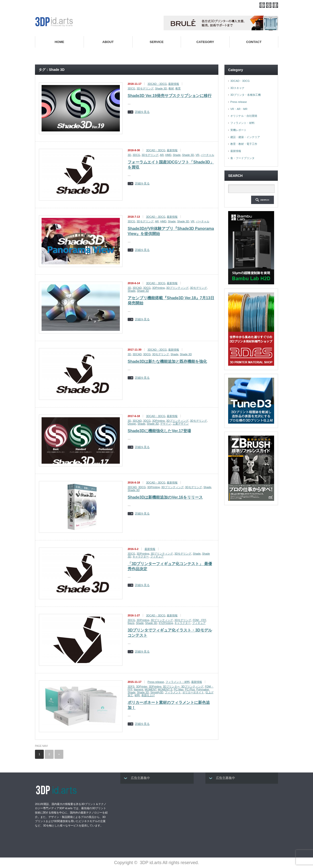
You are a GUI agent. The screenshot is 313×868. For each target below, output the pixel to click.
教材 (171, 88)
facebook (275, 5)
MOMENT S (165, 689)
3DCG (131, 88)
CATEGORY (205, 42)
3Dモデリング (145, 88)
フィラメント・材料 (178, 682)
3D (129, 155)
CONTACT (254, 42)
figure (131, 623)
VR (197, 155)
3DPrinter (142, 686)
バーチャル (207, 155)
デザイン (166, 424)
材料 (137, 695)
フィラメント (173, 692)
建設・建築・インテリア (245, 137)
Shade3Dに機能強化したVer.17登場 (159, 431)
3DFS (131, 686)
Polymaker (203, 689)
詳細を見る (142, 112)
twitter (269, 5)
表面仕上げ (148, 695)
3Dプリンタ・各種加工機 (246, 95)
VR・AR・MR (239, 109)
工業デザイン (181, 424)
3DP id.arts (151, 863)
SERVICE (157, 42)
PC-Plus (190, 689)
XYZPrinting (166, 623)
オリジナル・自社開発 (244, 116)
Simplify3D (157, 692)
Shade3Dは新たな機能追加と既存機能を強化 (167, 361)
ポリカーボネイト (193, 692)
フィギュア (157, 557)
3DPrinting (158, 288)
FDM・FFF (200, 620)
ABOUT (108, 42)
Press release (156, 682)
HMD (168, 155)
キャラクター (141, 557)
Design (132, 424)
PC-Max (179, 689)
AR (162, 155)
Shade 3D (161, 88)
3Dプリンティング (177, 288)
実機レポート (238, 130)
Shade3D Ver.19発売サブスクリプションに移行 (170, 96)
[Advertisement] (157, 819)
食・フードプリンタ (242, 158)
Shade (177, 155)
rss (262, 5)
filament (139, 689)
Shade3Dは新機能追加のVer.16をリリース (165, 497)
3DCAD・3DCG (157, 84)
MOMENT (151, 689)
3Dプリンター (171, 686)
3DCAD (137, 288)
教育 (178, 88)
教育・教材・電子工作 (244, 144)
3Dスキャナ (237, 88)
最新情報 (174, 84)
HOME (59, 42)
